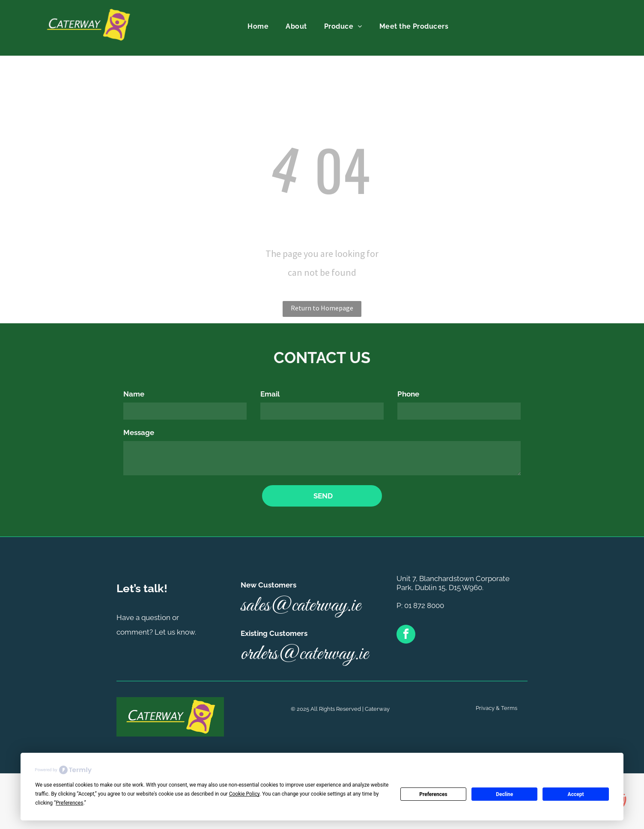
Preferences (433, 794)
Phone (408, 394)
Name (134, 394)
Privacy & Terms (496, 708)
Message (139, 432)
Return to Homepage (322, 308)
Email (270, 394)
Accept (576, 794)
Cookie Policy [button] (244, 794)
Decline (504, 794)
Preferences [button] (69, 803)
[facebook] (406, 635)
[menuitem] (258, 27)
